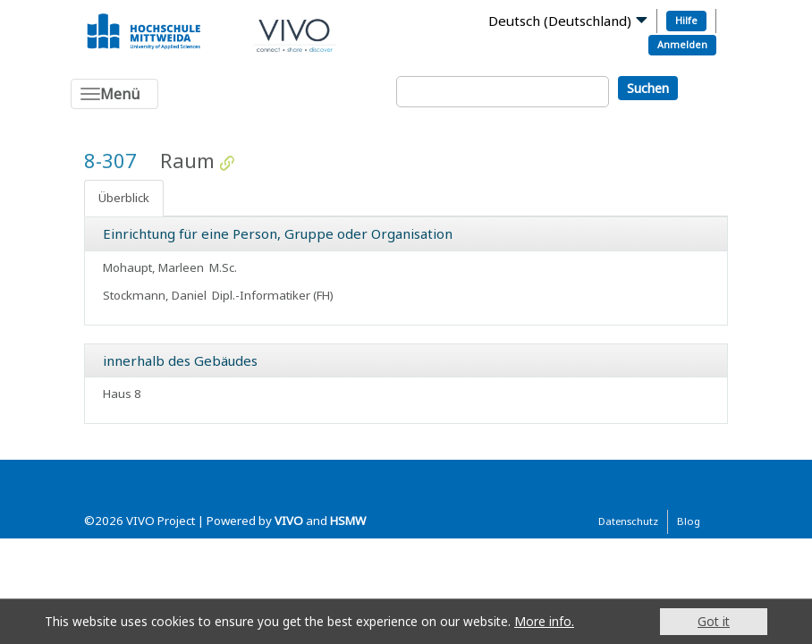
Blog (689, 521)
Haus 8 (122, 394)
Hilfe (686, 20)
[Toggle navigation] (114, 94)
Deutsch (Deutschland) (560, 21)
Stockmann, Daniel (155, 295)
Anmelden (682, 44)
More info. (544, 621)
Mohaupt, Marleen (153, 267)
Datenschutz (628, 521)
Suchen (648, 88)
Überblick (124, 198)
